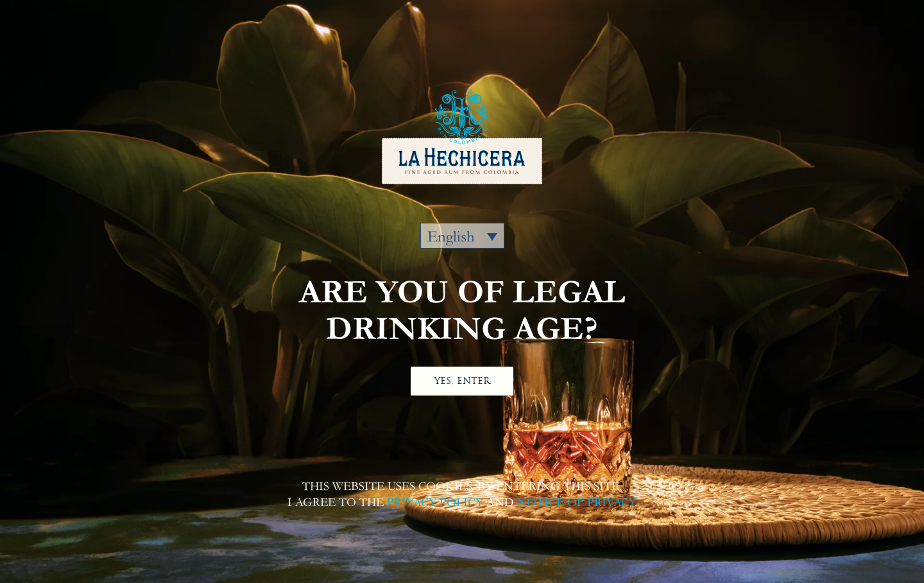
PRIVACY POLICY (435, 502)
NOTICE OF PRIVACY (576, 502)
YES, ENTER (462, 381)
